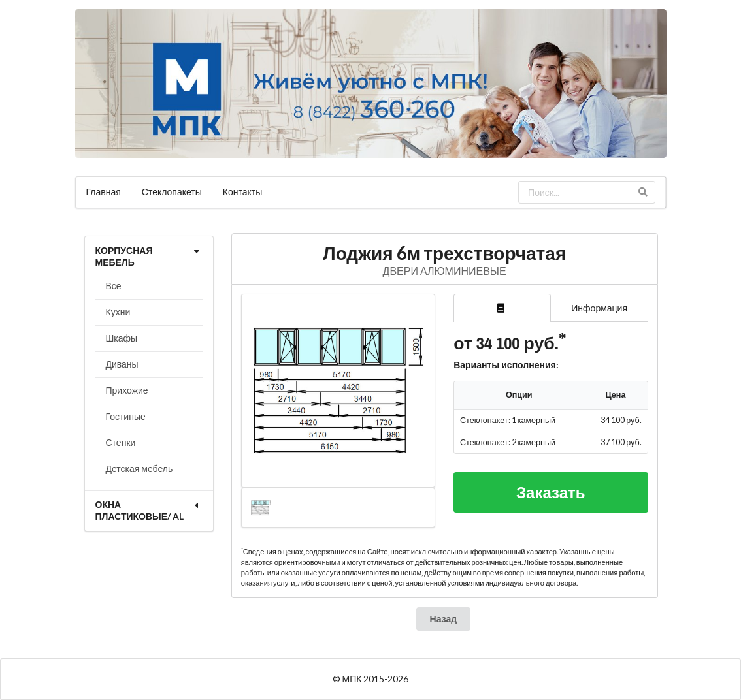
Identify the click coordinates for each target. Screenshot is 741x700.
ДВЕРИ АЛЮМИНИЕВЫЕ (445, 271)
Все (114, 286)
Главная (104, 192)
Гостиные (126, 416)
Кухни (118, 312)
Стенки (121, 442)
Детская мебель (140, 469)
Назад (444, 619)
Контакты (242, 192)
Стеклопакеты (172, 192)
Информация (599, 308)
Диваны (122, 364)
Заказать (551, 492)
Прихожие (127, 390)
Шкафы (122, 338)
